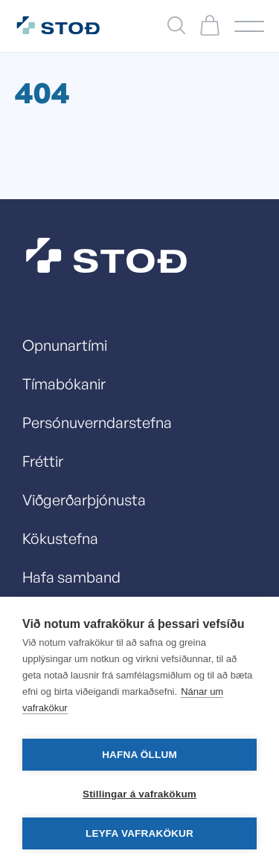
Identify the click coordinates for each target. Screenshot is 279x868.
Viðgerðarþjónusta (84, 500)
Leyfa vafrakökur (139, 833)
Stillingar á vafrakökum (139, 794)
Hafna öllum (139, 755)
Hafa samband (71, 577)
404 (42, 92)
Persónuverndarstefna (97, 422)
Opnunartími (65, 345)
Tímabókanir (64, 384)
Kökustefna (60, 538)
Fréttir (43, 461)
